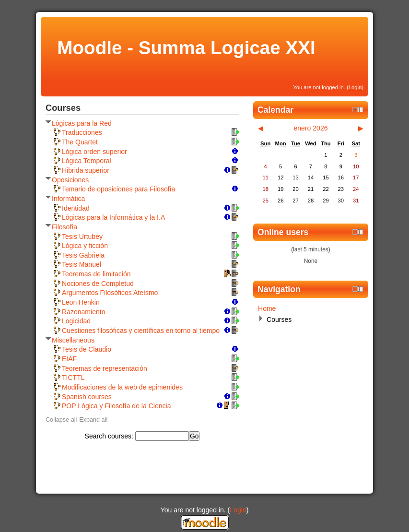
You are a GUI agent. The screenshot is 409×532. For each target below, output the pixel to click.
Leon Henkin (81, 302)
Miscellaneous (73, 340)
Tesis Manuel (82, 264)
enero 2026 (310, 128)
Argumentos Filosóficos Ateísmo (110, 293)
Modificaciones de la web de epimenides (122, 387)
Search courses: (110, 436)
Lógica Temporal (87, 161)
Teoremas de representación (105, 368)
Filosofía (64, 227)
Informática (68, 199)
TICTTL (73, 378)
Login (355, 87)
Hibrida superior (86, 170)
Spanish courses (87, 397)
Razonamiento (83, 312)
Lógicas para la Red (82, 123)
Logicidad (76, 321)
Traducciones (82, 132)
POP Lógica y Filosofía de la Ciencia (116, 406)
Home (267, 308)
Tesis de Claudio (87, 349)
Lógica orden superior (94, 152)
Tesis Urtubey (82, 236)
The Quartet (80, 142)
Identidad (76, 208)
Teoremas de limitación (96, 274)
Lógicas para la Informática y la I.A (113, 217)
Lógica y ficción (85, 246)
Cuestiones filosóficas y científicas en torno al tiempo (141, 331)
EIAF (69, 359)
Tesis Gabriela (83, 255)
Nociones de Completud (98, 284)
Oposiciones (70, 180)
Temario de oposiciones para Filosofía (118, 189)
